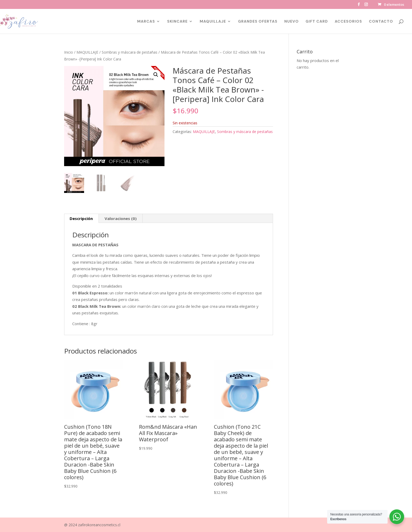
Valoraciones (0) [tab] (121, 218)
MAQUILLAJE (213, 22)
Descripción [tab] (81, 218)
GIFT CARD (317, 22)
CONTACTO (381, 22)
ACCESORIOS (348, 22)
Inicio (69, 52)
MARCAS (146, 22)
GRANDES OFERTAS (258, 22)
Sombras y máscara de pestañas (130, 52)
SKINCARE (177, 22)
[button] (156, 75)
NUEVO (292, 22)
